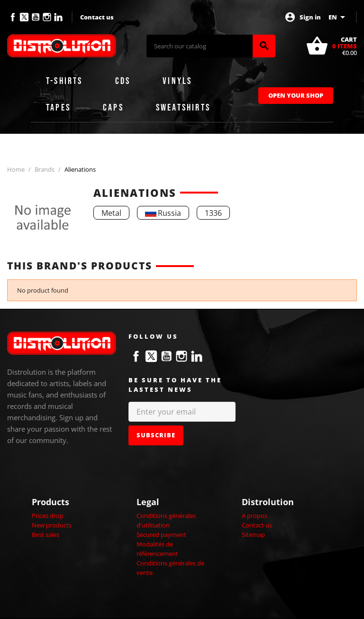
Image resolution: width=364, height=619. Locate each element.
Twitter (24, 17)
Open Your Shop (296, 95)
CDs (123, 81)
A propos (255, 516)
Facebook (13, 17)
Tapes (58, 108)
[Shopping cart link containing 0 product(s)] (331, 46)
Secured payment (161, 535)
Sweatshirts (183, 108)
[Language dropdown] (338, 17)
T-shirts (64, 81)
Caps (113, 108)
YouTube (36, 17)
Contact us (97, 17)
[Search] (200, 46)
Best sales (45, 535)
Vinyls (177, 81)
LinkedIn (58, 17)
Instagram (47, 17)
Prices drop (48, 516)
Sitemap (253, 535)
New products (52, 525)
